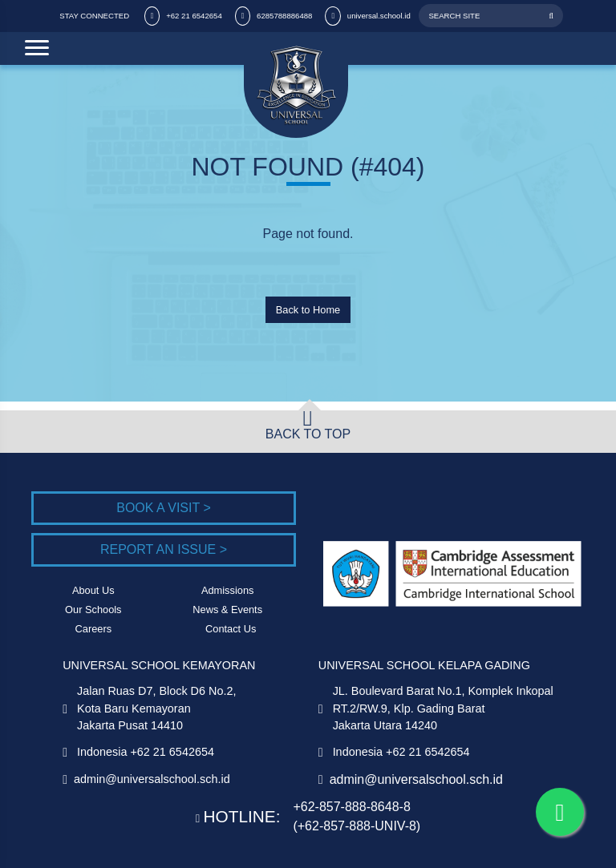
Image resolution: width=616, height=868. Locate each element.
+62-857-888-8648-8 (351, 807)
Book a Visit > (164, 508)
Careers (94, 629)
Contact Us (231, 629)
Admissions (227, 590)
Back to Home (308, 310)
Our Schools (93, 610)
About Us (93, 590)
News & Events (227, 610)
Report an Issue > (164, 549)
